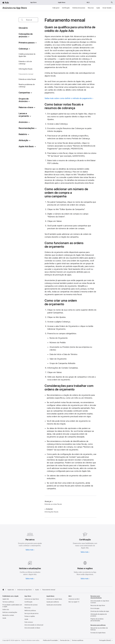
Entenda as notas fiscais (27, 79)
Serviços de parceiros (31, 613)
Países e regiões (30, 616)
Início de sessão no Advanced (34, 625)
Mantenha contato (8, 615)
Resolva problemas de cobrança (27, 86)
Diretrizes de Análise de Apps (100, 611)
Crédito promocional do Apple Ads (27, 55)
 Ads (6, 3)
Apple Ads (6, 599)
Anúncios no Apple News (54, 599)
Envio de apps (95, 608)
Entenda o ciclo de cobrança (25, 63)
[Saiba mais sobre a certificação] (85, 542)
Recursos (91, 8)
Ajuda (98, 8)
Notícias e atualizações (10, 612)
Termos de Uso (65, 640)
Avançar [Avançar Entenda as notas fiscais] (49, 501)
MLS (88, 2)
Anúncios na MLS (74, 599)
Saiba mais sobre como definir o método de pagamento (68, 98)
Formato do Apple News (98, 633)
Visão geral (56, 8)
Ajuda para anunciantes (54, 605)
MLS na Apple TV (74, 602)
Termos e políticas (8, 602)
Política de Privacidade (50, 640)
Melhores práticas (30, 611)
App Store (33, 2)
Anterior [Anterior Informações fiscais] (49, 509)
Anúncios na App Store (15, 8)
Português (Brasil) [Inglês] (106, 640)
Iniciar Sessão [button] (108, 8)
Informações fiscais (25, 69)
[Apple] (3, 590)
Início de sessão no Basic (32, 628)
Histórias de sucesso (79, 8)
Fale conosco (29, 622)
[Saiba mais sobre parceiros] (30, 541)
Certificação (66, 8)
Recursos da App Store (98, 605)
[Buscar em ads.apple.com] (112, 2)
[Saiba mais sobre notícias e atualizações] (30, 570)
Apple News (62, 2)
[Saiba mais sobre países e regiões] (85, 570)
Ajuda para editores (53, 602)
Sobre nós (6, 610)
